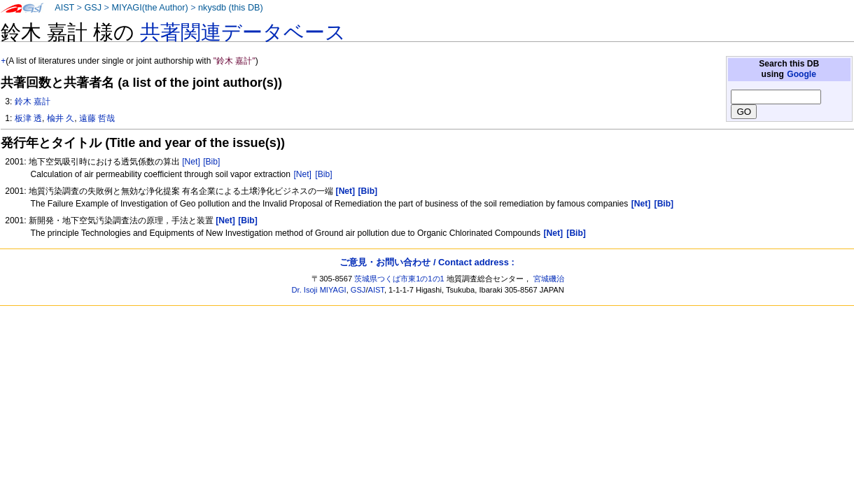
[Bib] (211, 162)
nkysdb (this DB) (231, 8)
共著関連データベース (243, 32)
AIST (64, 8)
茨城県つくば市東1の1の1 (399, 279)
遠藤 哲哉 (97, 118)
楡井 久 (61, 118)
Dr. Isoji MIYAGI (319, 290)
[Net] (191, 162)
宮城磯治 (549, 279)
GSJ (93, 8)
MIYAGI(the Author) (149, 8)
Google (801, 74)
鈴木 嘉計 (33, 101)
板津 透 (28, 118)
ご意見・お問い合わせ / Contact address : (427, 262)
